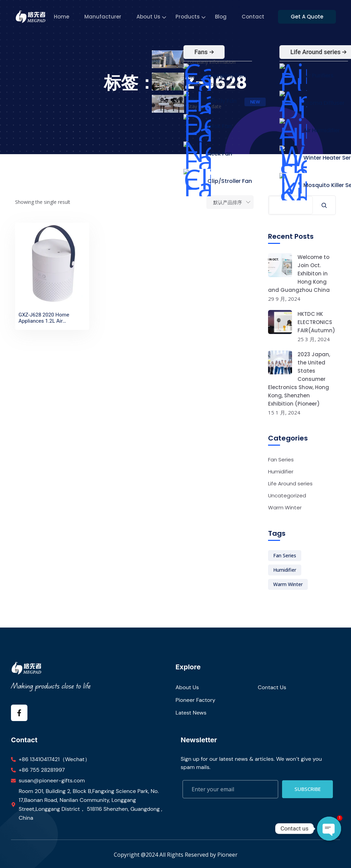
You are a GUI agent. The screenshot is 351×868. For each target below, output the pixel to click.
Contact (254, 17)
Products (189, 17)
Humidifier (281, 472)
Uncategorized (287, 495)
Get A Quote (310, 17)
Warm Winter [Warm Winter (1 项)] (288, 584)
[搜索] (324, 205)
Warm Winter (285, 507)
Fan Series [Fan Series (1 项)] (285, 555)
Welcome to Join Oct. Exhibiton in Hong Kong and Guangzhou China (299, 274)
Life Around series (290, 483)
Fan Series (281, 460)
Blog (222, 17)
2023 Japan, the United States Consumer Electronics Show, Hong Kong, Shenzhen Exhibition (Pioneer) (299, 379)
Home (63, 17)
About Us (149, 17)
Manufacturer (104, 17)
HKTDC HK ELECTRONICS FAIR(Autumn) (316, 322)
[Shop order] (230, 202)
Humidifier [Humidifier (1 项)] (285, 570)
